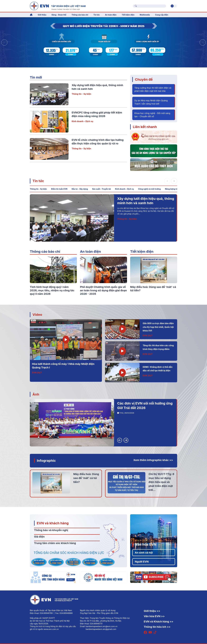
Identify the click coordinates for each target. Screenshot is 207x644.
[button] (203, 42)
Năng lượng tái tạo (173, 189)
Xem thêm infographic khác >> (153, 460)
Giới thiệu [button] (42, 15)
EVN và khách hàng (53, 523)
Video (37, 315)
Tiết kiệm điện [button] (128, 15)
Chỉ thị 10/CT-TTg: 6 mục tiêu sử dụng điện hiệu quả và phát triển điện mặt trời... (161, 482)
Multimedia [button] (145, 15)
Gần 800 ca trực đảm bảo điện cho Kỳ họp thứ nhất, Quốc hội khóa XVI (158, 327)
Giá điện (39, 537)
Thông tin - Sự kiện (81, 94)
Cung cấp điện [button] (162, 15)
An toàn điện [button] (111, 15)
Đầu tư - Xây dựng (80, 189)
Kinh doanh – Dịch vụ (82, 121)
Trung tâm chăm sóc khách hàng (55, 543)
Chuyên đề (144, 79)
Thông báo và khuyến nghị (51, 530)
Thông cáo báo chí (80, 15)
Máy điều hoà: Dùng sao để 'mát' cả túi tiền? (86, 478)
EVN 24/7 (37, 373)
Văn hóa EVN (146, 544)
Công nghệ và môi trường (149, 189)
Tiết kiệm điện (142, 251)
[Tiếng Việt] (58, 6)
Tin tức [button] (97, 15)
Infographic (46, 461)
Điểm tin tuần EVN (59, 189)
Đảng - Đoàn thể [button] (59, 15)
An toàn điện (90, 251)
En (175, 6)
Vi (172, 6)
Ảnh (36, 394)
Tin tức (38, 181)
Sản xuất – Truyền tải (102, 189)
